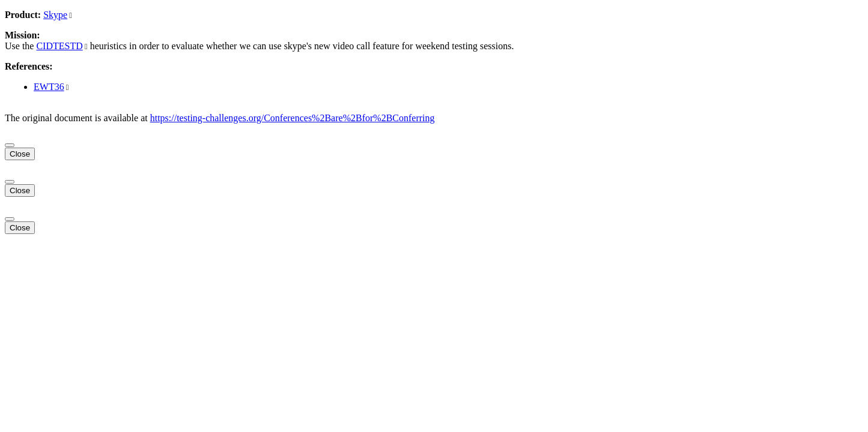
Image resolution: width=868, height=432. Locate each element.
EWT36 (49, 87)
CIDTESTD (59, 46)
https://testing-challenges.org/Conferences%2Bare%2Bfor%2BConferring (293, 118)
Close (20, 154)
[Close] (10, 145)
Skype (55, 15)
